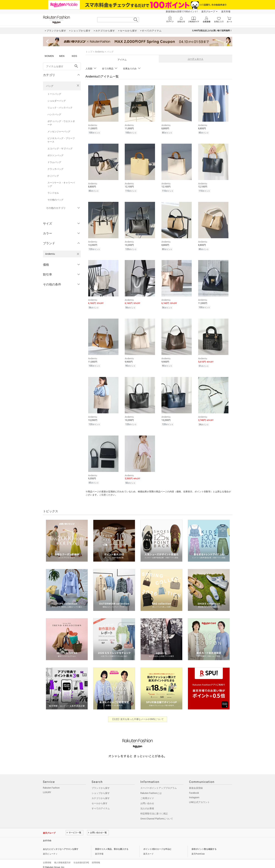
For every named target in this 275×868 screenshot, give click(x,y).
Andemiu (100, 52)
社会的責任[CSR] (81, 859)
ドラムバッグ (54, 162)
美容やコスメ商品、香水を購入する (112, 846)
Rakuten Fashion (51, 784)
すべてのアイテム (101, 805)
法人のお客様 (147, 805)
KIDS (74, 56)
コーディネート (196, 59)
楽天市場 (226, 12)
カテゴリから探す (101, 795)
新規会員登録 (196, 785)
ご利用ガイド (147, 795)
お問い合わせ (147, 800)
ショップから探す (101, 790)
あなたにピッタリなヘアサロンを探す (61, 846)
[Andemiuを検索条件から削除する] (78, 254)
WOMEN (49, 56)
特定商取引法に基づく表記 (154, 810)
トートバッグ (54, 94)
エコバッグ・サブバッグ (60, 149)
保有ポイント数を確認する (204, 846)
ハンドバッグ (54, 114)
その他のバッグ (55, 200)
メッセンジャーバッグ (59, 132)
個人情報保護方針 (62, 859)
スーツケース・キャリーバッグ (61, 184)
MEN (62, 56)
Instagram (194, 794)
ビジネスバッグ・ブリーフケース (61, 140)
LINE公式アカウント (199, 799)
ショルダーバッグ (57, 101)
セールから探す (100, 800)
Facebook (194, 790)
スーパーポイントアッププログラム (159, 785)
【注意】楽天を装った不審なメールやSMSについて (137, 716)
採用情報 (96, 859)
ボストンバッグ (55, 155)
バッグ (50, 86)
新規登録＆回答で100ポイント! (182, 12)
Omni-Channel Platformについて (157, 815)
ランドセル (53, 193)
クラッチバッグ (55, 169)
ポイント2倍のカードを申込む (157, 846)
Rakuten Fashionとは (151, 790)
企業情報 (47, 859)
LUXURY (47, 789)
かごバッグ (53, 176)
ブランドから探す (101, 785)
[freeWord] (62, 66)
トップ (89, 52)
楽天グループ (208, 12)
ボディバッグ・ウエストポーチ (61, 123)
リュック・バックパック (60, 108)
